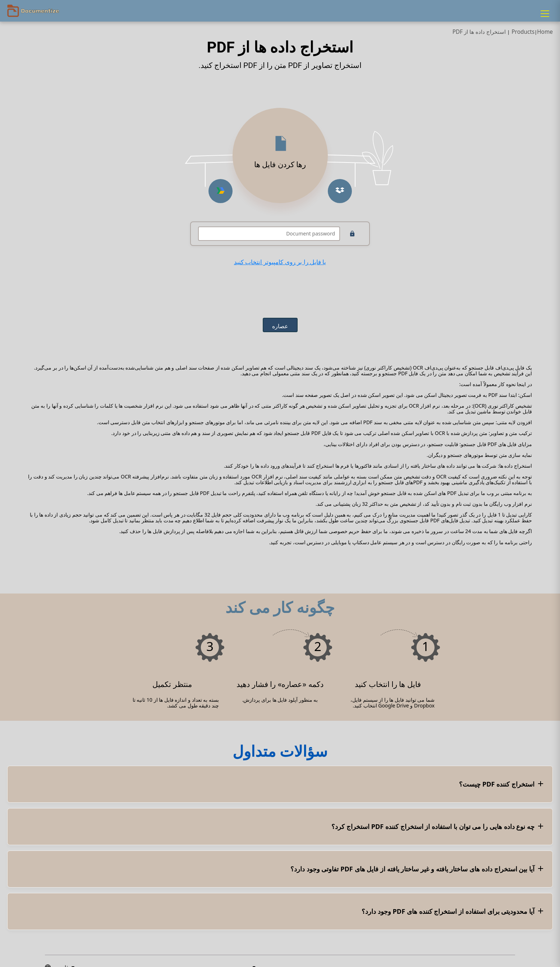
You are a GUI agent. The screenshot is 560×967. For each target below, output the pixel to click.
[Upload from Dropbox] (340, 191)
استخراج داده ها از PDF (479, 32)
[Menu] (545, 14)
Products (523, 32)
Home (545, 32)
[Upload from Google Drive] (221, 191)
